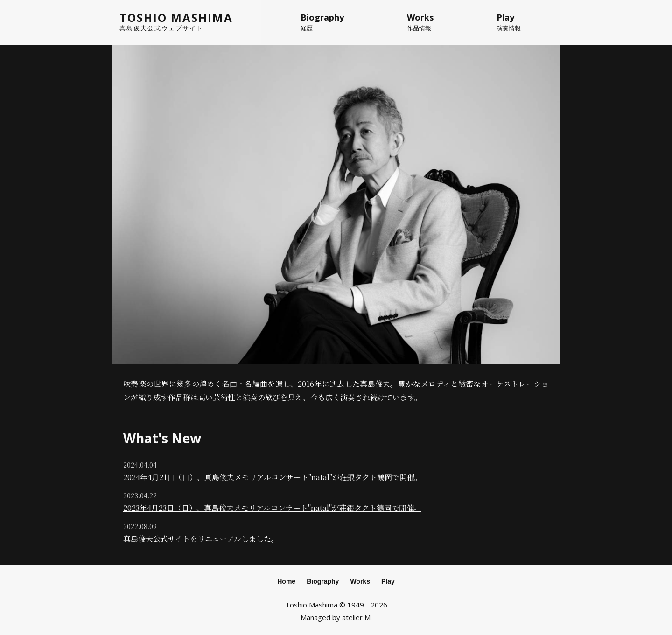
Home (286, 581)
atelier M (356, 617)
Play (388, 581)
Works (360, 581)
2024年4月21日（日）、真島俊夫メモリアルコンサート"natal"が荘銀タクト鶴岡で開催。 (273, 477)
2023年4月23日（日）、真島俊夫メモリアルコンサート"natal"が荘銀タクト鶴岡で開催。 (272, 508)
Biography (323, 581)
